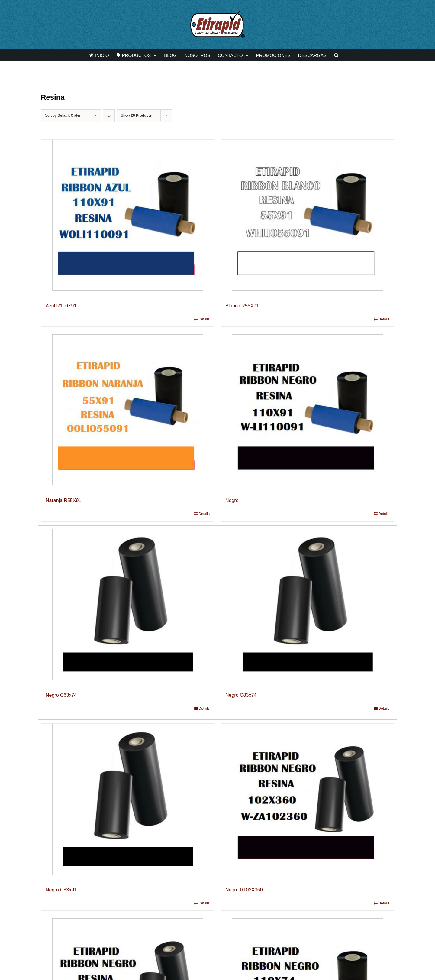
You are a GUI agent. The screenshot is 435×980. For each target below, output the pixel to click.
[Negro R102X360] (307, 799)
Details (204, 319)
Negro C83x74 (241, 695)
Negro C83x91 (61, 890)
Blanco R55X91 (242, 306)
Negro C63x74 (61, 695)
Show (136, 115)
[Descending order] (109, 116)
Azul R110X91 (61, 306)
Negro (232, 500)
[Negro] (307, 410)
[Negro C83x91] (128, 799)
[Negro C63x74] (128, 605)
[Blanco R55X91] (307, 215)
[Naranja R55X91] (128, 410)
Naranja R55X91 (63, 500)
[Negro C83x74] (307, 605)
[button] (336, 55)
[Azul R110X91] (128, 215)
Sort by (63, 115)
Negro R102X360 (244, 890)
